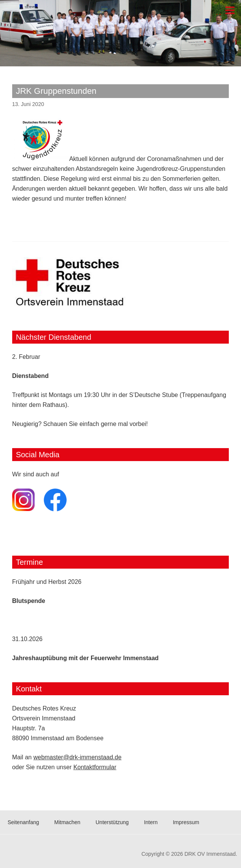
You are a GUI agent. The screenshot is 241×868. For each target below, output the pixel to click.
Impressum (186, 822)
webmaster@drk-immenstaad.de (77, 757)
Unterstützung (112, 822)
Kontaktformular (95, 767)
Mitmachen (67, 822)
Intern (151, 822)
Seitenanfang (23, 822)
